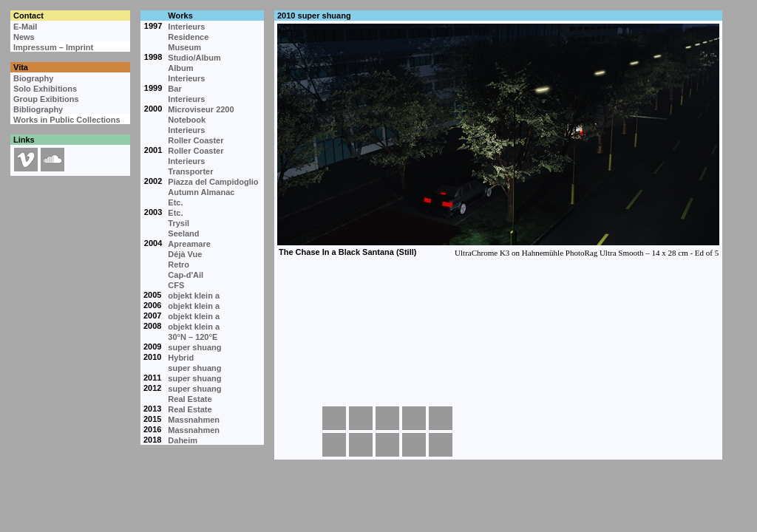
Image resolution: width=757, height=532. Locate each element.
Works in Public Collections (67, 120)
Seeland (183, 233)
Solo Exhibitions (45, 89)
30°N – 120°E (193, 337)
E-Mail (25, 27)
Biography (33, 78)
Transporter (190, 171)
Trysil (179, 223)
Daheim (183, 440)
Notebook (187, 120)
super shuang (194, 347)
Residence (188, 37)
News (24, 37)
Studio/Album (194, 58)
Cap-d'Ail (186, 275)
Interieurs (186, 27)
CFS (176, 285)
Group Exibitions (46, 99)
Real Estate (190, 399)
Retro (179, 265)
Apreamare (189, 244)
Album (180, 68)
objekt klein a (194, 296)
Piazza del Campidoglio (213, 182)
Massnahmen (194, 420)
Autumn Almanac (201, 192)
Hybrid (181, 358)
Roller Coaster (196, 140)
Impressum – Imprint (53, 47)
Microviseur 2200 (201, 109)
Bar (174, 89)
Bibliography (38, 109)
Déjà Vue (185, 254)
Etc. (175, 202)
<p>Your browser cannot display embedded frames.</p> (498, 199)
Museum (184, 47)
